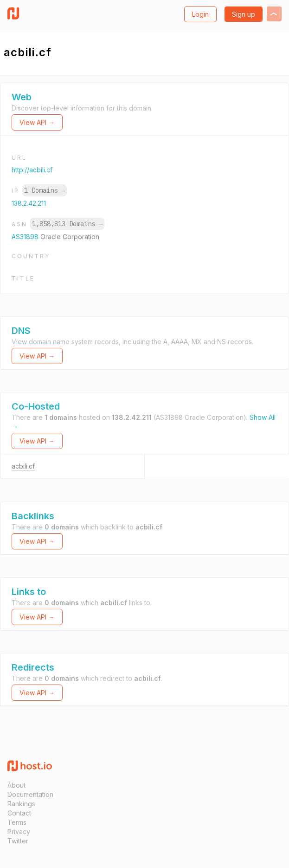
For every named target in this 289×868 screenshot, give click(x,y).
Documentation (30, 794)
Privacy (19, 832)
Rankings (21, 804)
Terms (17, 822)
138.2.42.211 (29, 203)
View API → (37, 122)
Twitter (18, 841)
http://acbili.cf (32, 170)
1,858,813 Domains (67, 224)
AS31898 (26, 237)
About (16, 785)
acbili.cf (23, 466)
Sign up (244, 14)
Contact (19, 813)
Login (200, 14)
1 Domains (45, 190)
